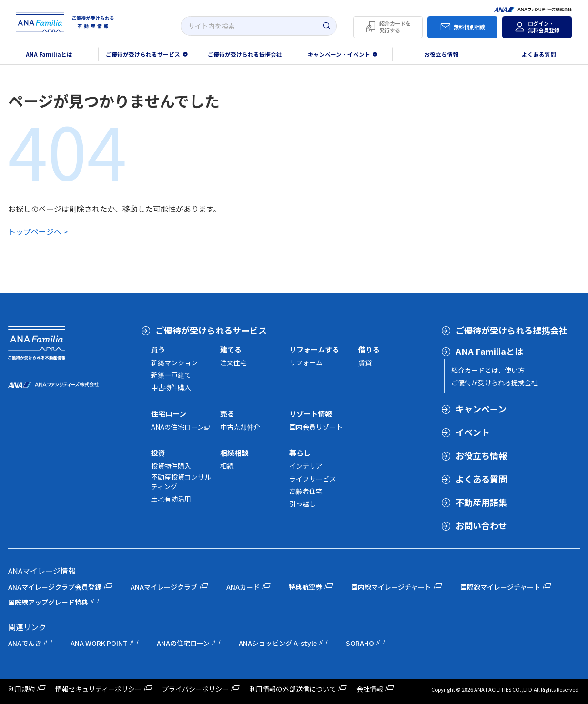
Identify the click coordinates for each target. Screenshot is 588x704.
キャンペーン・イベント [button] (339, 54)
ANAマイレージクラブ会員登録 (55, 587)
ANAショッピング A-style (278, 643)
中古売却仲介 (240, 427)
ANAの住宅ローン (177, 427)
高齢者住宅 (306, 491)
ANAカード (243, 587)
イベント (473, 432)
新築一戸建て (171, 375)
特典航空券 (305, 587)
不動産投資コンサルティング (181, 482)
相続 (227, 466)
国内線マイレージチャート (391, 587)
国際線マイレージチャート (500, 587)
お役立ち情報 (441, 54)
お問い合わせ (481, 525)
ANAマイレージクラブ (164, 587)
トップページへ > (38, 231)
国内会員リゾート (316, 427)
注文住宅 (233, 362)
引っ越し (303, 503)
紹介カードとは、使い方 (488, 370)
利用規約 (21, 689)
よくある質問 (481, 479)
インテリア (306, 466)
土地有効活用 (171, 499)
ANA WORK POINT (99, 643)
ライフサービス (313, 479)
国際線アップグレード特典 (48, 602)
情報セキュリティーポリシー (98, 689)
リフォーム (306, 362)
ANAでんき (25, 643)
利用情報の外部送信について (293, 689)
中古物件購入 (171, 387)
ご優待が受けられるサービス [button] (143, 54)
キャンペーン (481, 409)
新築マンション (174, 362)
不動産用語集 (481, 502)
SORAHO (360, 643)
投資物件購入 (171, 466)
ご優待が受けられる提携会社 (245, 54)
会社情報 (370, 689)
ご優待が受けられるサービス (211, 330)
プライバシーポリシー (195, 689)
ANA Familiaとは (489, 351)
